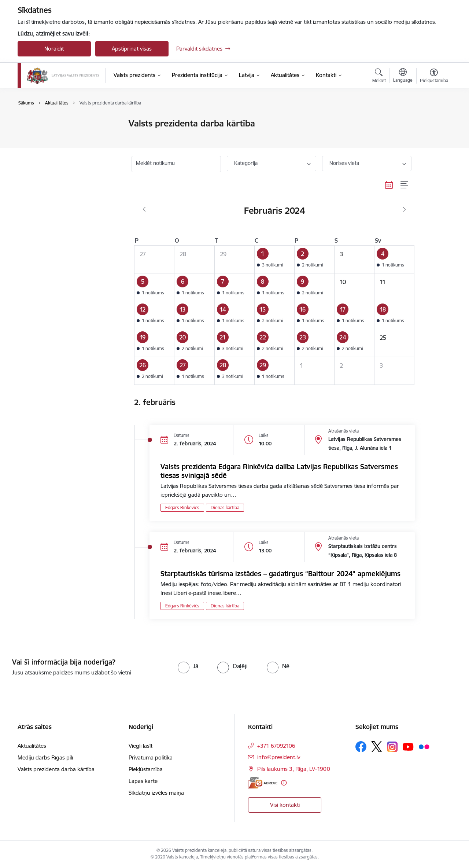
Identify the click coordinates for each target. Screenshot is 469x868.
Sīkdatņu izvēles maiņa (156, 793)
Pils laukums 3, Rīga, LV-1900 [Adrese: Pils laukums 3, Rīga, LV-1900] (294, 769)
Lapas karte (143, 781)
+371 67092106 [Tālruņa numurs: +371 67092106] (276, 746)
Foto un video (42, 149)
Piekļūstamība (146, 769)
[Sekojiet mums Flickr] (424, 746)
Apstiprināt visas (132, 49)
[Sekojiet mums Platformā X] (377, 747)
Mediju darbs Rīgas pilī (45, 757)
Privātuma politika (151, 757)
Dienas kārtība (225, 507)
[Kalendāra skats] (389, 185)
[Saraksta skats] (405, 185)
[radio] (188, 666)
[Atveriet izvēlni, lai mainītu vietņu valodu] (403, 76)
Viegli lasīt (141, 746)
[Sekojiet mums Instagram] (392, 747)
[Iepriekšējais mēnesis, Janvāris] (144, 210)
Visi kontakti (285, 805)
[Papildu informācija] (284, 783)
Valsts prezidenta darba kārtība (64, 137)
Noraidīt (54, 49)
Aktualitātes (40, 124)
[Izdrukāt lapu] (433, 120)
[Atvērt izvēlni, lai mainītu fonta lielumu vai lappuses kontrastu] (434, 77)
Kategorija (246, 163)
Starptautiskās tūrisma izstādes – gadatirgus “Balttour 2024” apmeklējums (280, 574)
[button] (274, 259)
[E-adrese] (263, 783)
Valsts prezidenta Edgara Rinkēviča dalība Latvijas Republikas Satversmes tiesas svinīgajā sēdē (279, 471)
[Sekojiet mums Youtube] (408, 746)
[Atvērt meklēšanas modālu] (379, 77)
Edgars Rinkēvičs (182, 507)
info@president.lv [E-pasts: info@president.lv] (279, 757)
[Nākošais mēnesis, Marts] (404, 210)
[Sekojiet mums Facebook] (361, 747)
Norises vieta (344, 163)
